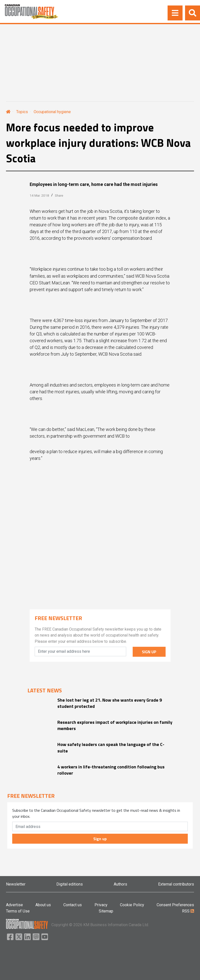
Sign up (100, 839)
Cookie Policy (132, 905)
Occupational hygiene (52, 112)
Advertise (14, 905)
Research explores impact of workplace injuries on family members (115, 725)
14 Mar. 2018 (39, 195)
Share (59, 195)
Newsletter (16, 884)
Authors (120, 884)
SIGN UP (149, 652)
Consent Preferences (175, 905)
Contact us (73, 905)
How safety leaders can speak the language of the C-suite (111, 747)
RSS (188, 911)
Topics (22, 112)
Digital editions (70, 884)
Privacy (101, 905)
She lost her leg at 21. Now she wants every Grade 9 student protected (110, 703)
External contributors (176, 884)
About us (43, 905)
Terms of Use (18, 911)
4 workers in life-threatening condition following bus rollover (111, 770)
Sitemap (106, 911)
